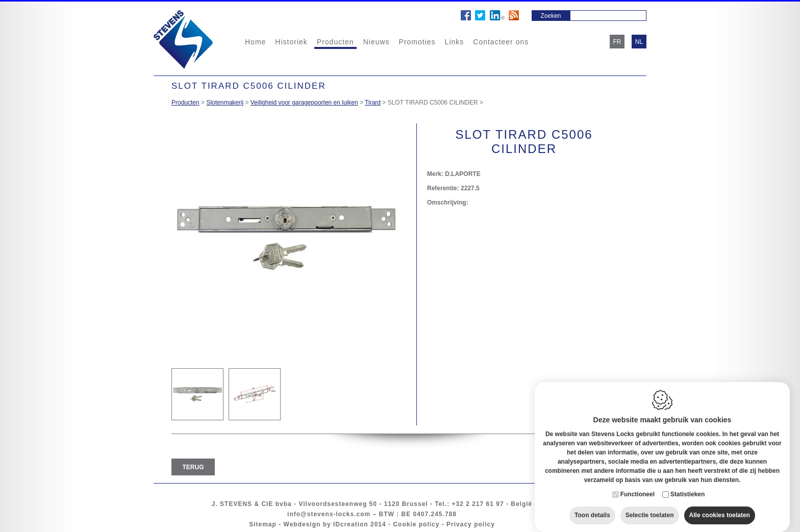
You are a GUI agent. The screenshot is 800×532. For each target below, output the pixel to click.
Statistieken (687, 485)
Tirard (373, 103)
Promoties (417, 42)
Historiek (291, 42)
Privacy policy (471, 524)
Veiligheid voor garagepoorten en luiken (304, 103)
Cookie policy (416, 524)
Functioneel (637, 485)
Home (255, 42)
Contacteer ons (501, 42)
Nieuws (377, 42)
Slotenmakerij (225, 103)
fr (617, 42)
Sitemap (263, 524)
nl (639, 42)
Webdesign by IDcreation (326, 524)
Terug (193, 467)
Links (455, 42)
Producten (335, 42)
